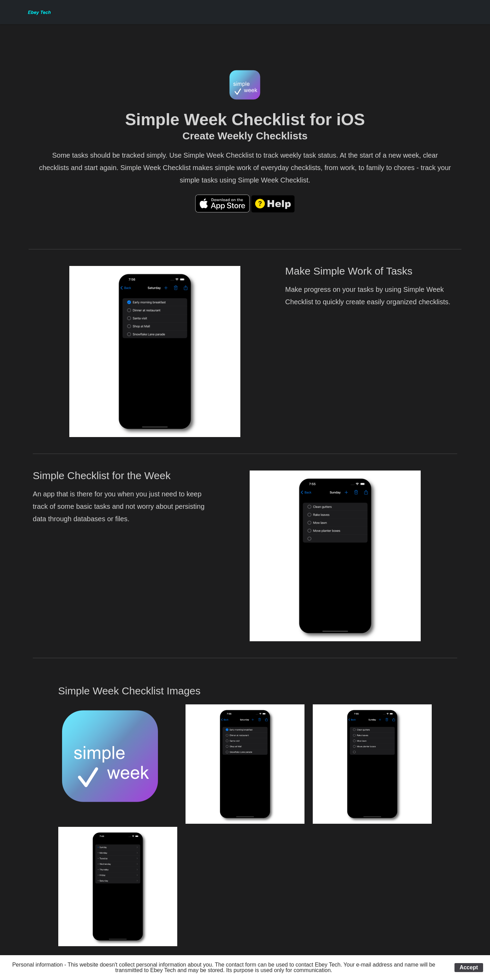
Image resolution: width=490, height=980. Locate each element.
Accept (469, 967)
